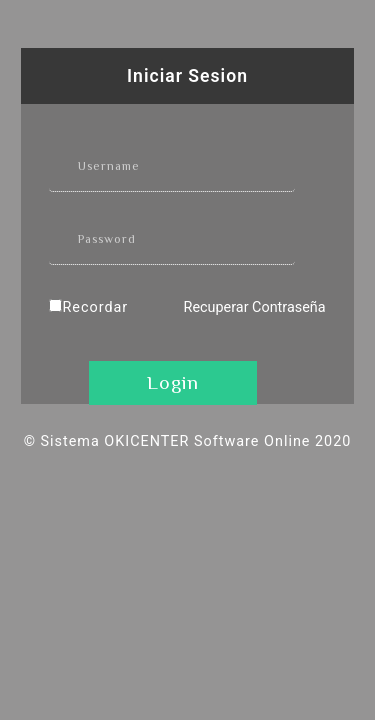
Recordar (95, 307)
